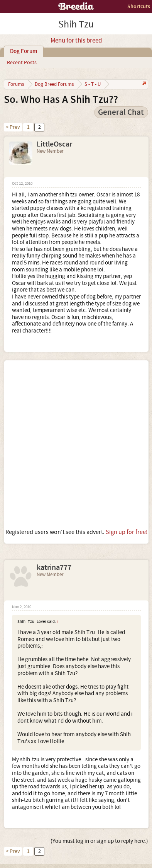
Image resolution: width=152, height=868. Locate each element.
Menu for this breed (76, 41)
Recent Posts (22, 63)
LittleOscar (54, 144)
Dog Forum (24, 51)
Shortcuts (139, 6)
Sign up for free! (127, 532)
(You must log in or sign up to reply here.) (99, 841)
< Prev (13, 127)
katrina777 (54, 568)
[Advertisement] (76, 444)
